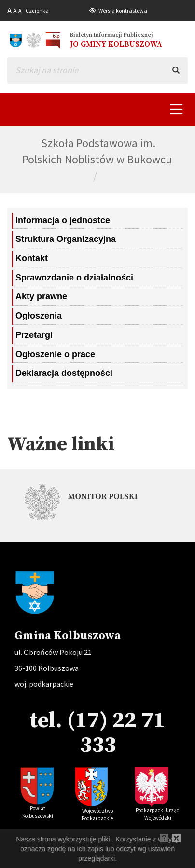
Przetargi (34, 335)
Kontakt (32, 258)
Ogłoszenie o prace (55, 354)
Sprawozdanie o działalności (74, 278)
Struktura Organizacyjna (66, 239)
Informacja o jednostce (63, 220)
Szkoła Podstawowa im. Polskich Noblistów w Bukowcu (97, 151)
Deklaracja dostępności (64, 373)
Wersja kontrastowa (123, 10)
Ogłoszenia (39, 316)
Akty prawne (41, 296)
